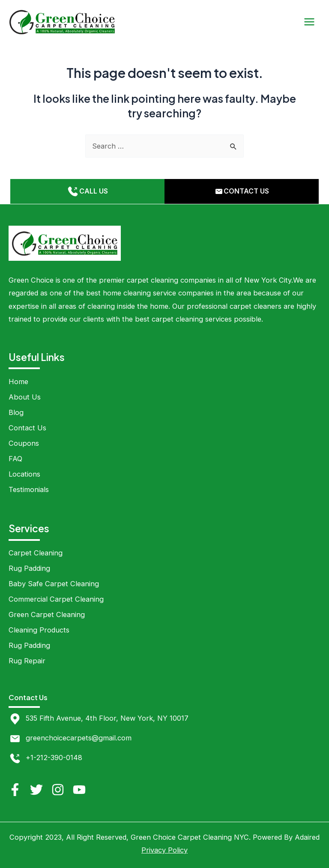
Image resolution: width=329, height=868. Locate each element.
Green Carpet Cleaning (47, 614)
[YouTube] (79, 790)
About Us (25, 397)
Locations (24, 474)
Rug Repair (27, 661)
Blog (16, 412)
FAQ (15, 459)
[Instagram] (58, 790)
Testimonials (29, 489)
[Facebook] (15, 790)
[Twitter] (36, 790)
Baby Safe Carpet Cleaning (54, 584)
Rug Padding (29, 568)
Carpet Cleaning (36, 553)
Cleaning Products (39, 630)
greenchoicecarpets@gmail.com (79, 738)
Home (18, 382)
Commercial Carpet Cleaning (56, 599)
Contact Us (27, 428)
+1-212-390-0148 (54, 758)
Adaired (307, 837)
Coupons (24, 443)
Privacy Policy (164, 850)
